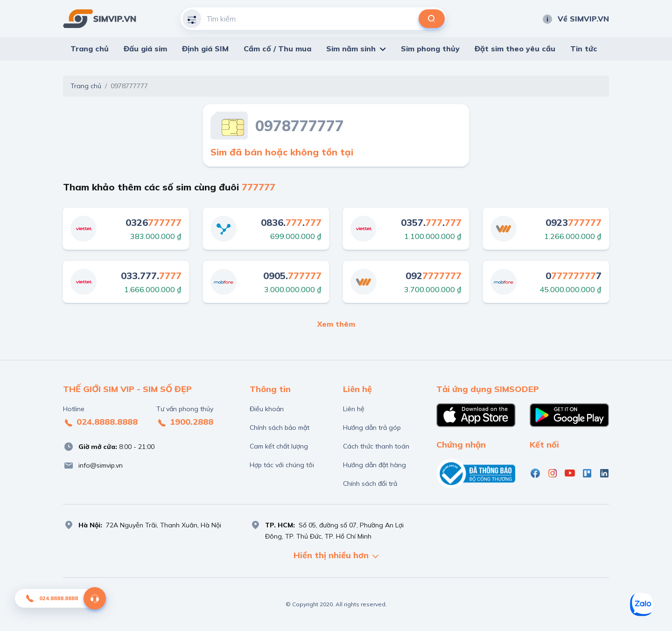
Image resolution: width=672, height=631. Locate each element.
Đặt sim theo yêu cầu (515, 49)
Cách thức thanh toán (376, 446)
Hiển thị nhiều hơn (336, 556)
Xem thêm (336, 324)
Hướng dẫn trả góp (372, 428)
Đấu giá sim (145, 49)
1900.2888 (185, 422)
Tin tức (584, 49)
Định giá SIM (205, 49)
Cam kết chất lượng (279, 446)
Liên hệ (354, 409)
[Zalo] (642, 604)
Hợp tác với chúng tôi (282, 465)
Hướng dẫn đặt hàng (374, 465)
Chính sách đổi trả (370, 484)
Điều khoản (267, 409)
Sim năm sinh (351, 49)
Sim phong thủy (430, 49)
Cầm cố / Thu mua (277, 49)
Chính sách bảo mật (280, 428)
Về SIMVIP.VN (575, 19)
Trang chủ (90, 49)
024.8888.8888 (100, 422)
